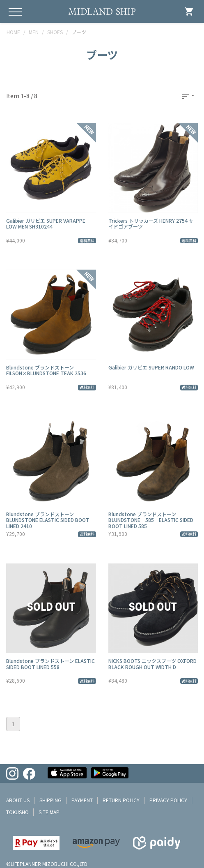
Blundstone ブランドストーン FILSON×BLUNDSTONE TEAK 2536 (46, 370)
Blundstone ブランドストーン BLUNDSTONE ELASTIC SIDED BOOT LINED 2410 (48, 520)
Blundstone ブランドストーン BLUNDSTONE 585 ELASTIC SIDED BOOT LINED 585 (151, 520)
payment (82, 800)
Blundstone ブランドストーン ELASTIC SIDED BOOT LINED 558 (50, 664)
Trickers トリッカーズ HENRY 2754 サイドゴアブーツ (151, 223)
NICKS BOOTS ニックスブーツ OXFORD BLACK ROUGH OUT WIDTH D (152, 664)
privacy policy (168, 800)
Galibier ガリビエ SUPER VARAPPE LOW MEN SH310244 (46, 223)
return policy (121, 800)
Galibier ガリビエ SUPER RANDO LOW (151, 367)
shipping (50, 800)
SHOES (55, 32)
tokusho (17, 812)
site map (49, 812)
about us (18, 800)
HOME (13, 32)
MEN (34, 32)
